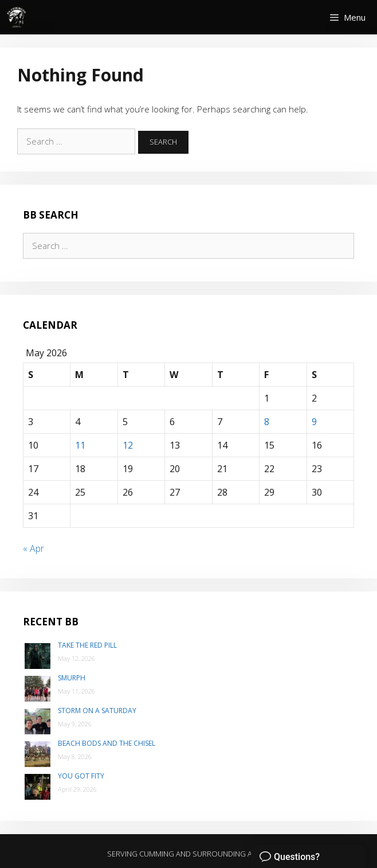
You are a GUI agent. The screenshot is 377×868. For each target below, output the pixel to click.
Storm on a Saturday (97, 711)
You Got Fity (81, 776)
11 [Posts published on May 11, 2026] (80, 445)
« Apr (34, 548)
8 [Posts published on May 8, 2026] (267, 422)
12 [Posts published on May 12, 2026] (128, 445)
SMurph (72, 678)
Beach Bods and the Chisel (107, 743)
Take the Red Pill (87, 645)
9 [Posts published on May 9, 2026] (314, 422)
